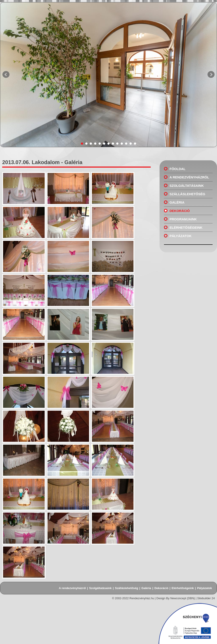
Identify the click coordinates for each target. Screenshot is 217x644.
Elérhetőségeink (186, 227)
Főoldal (178, 169)
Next (211, 75)
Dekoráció (180, 211)
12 (131, 144)
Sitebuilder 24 (206, 598)
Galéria (177, 202)
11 (126, 144)
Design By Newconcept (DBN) (176, 598)
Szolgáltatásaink (187, 186)
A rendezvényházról (189, 177)
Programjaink (183, 219)
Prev (6, 75)
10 (122, 144)
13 (135, 144)
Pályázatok (181, 236)
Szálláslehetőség (187, 194)
